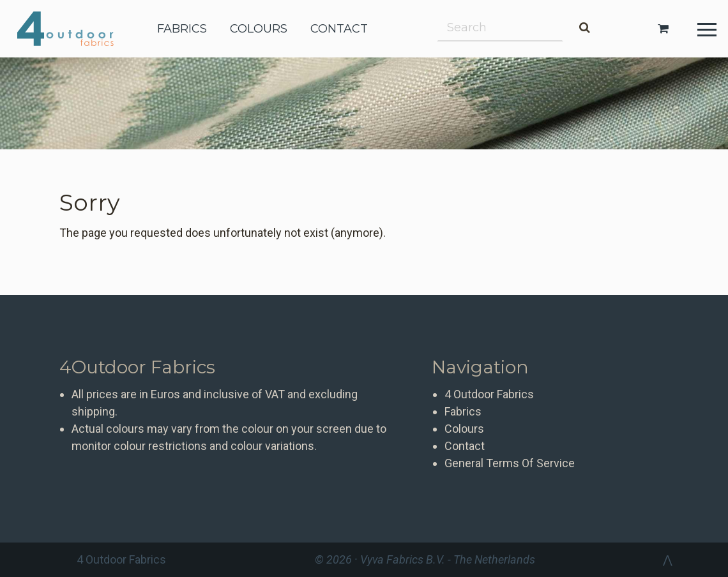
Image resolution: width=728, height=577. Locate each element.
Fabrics (463, 411)
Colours (464, 429)
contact (339, 29)
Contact (465, 446)
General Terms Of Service (510, 463)
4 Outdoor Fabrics (75, 29)
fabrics (182, 29)
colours (259, 29)
